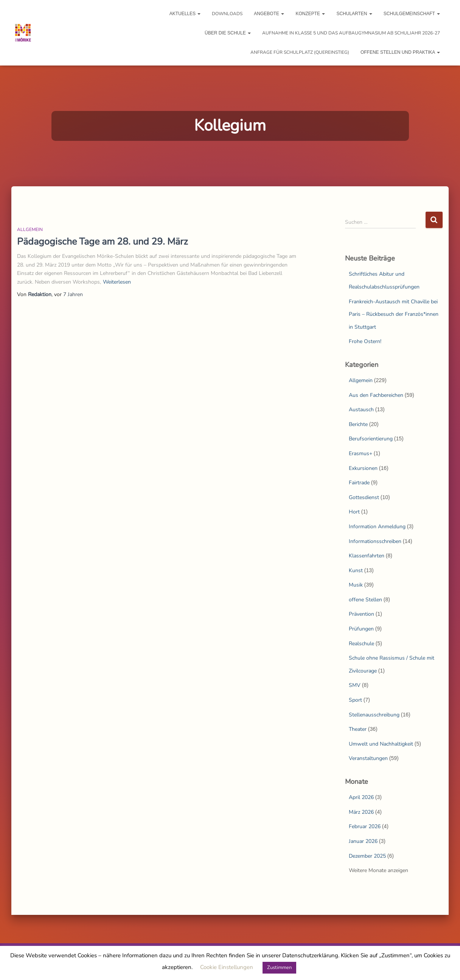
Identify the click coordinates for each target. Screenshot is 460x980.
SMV (355, 685)
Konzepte (310, 14)
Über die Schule (228, 33)
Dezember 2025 (367, 856)
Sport (355, 700)
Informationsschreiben (375, 541)
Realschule (361, 644)
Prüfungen (361, 629)
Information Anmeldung (377, 527)
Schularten (354, 14)
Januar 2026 (363, 841)
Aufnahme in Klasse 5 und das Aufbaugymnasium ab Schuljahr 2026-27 (351, 33)
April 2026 (361, 797)
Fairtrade (359, 483)
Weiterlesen (117, 282)
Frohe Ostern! (365, 341)
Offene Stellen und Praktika (400, 52)
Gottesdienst (364, 497)
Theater (358, 729)
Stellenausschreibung (374, 715)
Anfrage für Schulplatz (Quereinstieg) (300, 52)
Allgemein (30, 229)
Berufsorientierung (371, 439)
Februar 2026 (365, 826)
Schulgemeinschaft (412, 14)
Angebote (269, 14)
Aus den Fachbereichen (376, 395)
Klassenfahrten (367, 556)
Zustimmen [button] (279, 968)
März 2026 (361, 812)
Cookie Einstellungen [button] (227, 967)
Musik (356, 585)
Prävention (361, 614)
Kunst (356, 570)
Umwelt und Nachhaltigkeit (381, 744)
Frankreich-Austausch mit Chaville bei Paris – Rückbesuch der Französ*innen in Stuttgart (394, 314)
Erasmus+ (361, 453)
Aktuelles (185, 14)
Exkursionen (363, 468)
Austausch (361, 410)
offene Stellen (365, 600)
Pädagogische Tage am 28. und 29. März (103, 242)
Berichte (358, 424)
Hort (354, 512)
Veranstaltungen (368, 758)
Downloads (227, 14)
